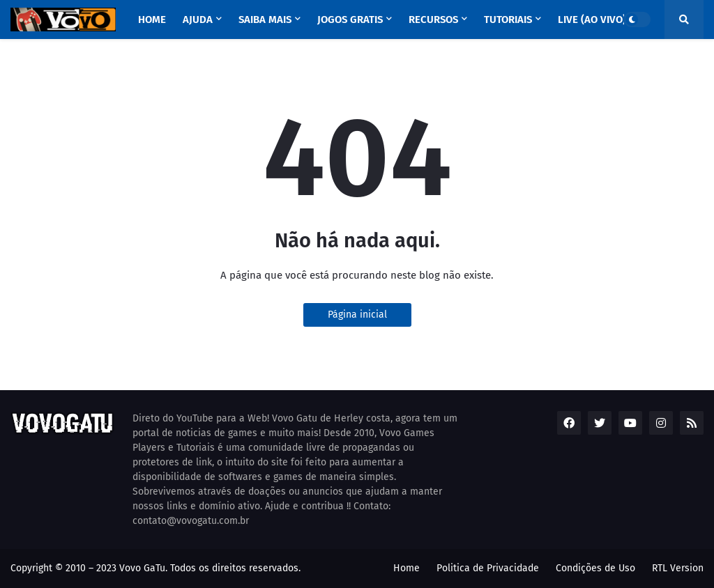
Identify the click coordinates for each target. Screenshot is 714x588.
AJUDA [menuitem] (198, 20)
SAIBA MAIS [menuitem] (265, 20)
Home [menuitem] (152, 20)
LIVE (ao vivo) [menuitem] (592, 20)
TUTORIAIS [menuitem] (508, 20)
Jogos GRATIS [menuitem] (350, 20)
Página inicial (357, 315)
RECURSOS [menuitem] (433, 20)
